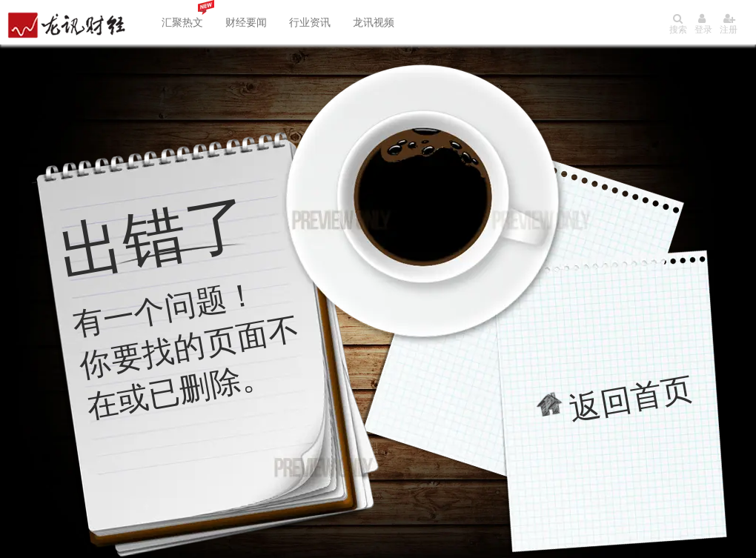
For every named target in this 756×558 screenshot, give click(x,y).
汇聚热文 (182, 22)
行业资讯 (310, 22)
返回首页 (631, 398)
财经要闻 (246, 22)
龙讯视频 (374, 22)
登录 (703, 24)
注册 (729, 24)
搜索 (678, 24)
